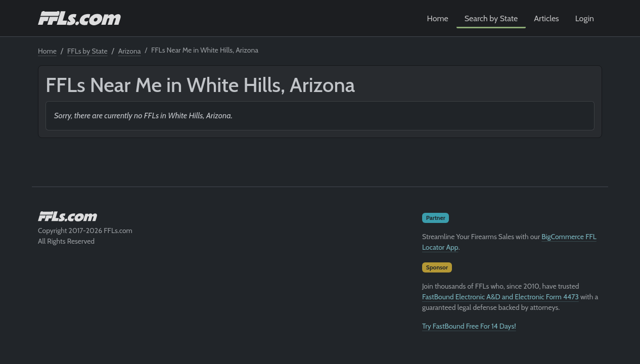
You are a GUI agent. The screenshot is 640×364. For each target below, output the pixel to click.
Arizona (130, 51)
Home (438, 18)
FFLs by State (87, 51)
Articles (546, 18)
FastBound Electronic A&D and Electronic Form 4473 (500, 297)
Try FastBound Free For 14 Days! (469, 326)
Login (585, 18)
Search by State (491, 18)
